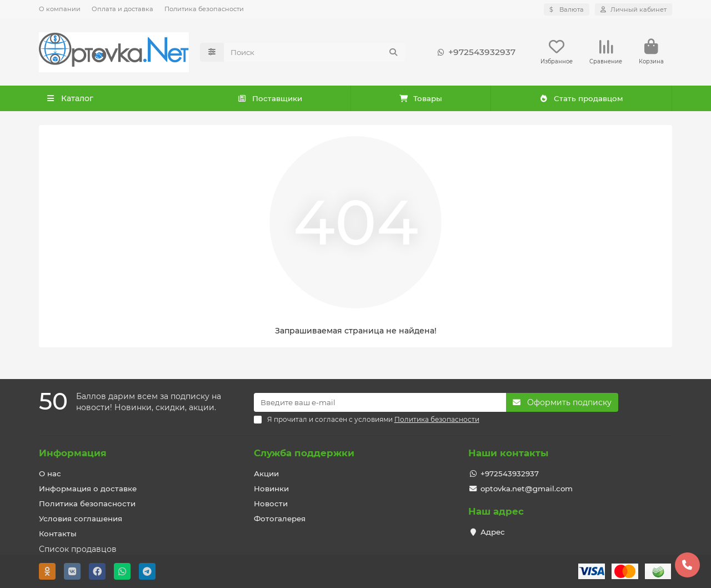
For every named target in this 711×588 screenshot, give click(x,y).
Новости (271, 504)
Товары (421, 99)
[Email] (380, 402)
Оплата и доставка (122, 9)
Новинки (271, 489)
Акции (266, 474)
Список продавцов (78, 549)
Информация (73, 453)
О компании (60, 9)
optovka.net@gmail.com (527, 489)
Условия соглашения (81, 519)
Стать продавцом (581, 99)
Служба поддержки (304, 453)
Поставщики (270, 99)
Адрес (493, 532)
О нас (50, 474)
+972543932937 (474, 53)
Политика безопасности (204, 9)
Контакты (58, 534)
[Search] (314, 53)
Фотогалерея (280, 519)
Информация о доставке (88, 489)
